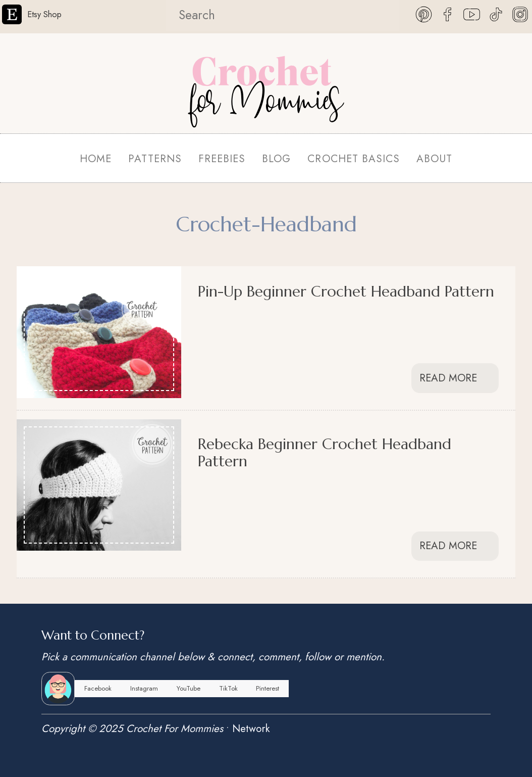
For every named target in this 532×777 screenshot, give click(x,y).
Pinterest (268, 688)
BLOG (276, 159)
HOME (96, 159)
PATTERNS (155, 159)
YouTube (189, 688)
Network (251, 729)
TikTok (228, 688)
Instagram (144, 688)
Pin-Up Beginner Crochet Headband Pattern (346, 291)
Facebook (98, 688)
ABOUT (434, 159)
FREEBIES (222, 159)
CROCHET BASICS (353, 159)
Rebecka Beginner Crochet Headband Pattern (325, 452)
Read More (455, 378)
